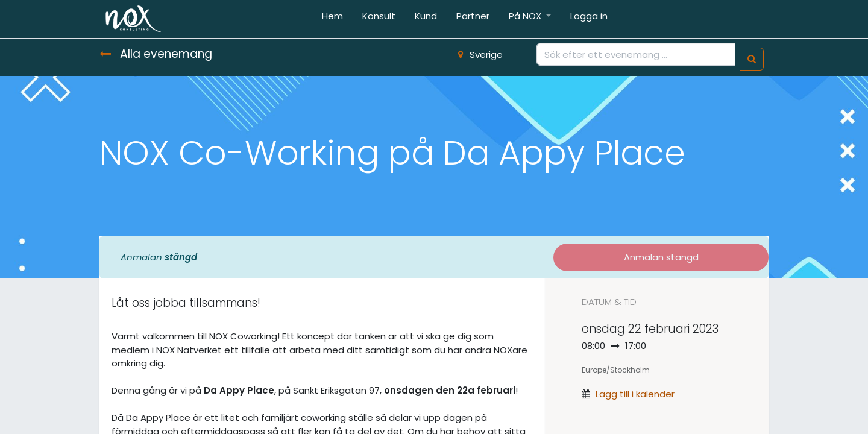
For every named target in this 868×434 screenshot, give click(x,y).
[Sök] (752, 59)
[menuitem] (332, 19)
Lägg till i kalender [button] (635, 394)
